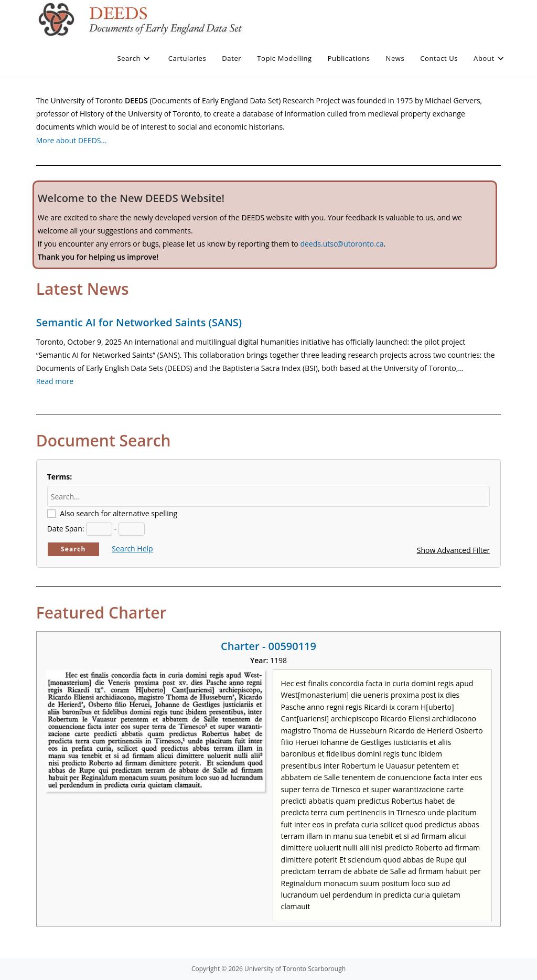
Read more (55, 381)
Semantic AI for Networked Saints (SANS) (139, 322)
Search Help (132, 548)
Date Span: (66, 529)
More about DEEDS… (72, 140)
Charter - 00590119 (268, 646)
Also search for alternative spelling (119, 513)
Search (73, 549)
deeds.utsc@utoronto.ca (342, 244)
